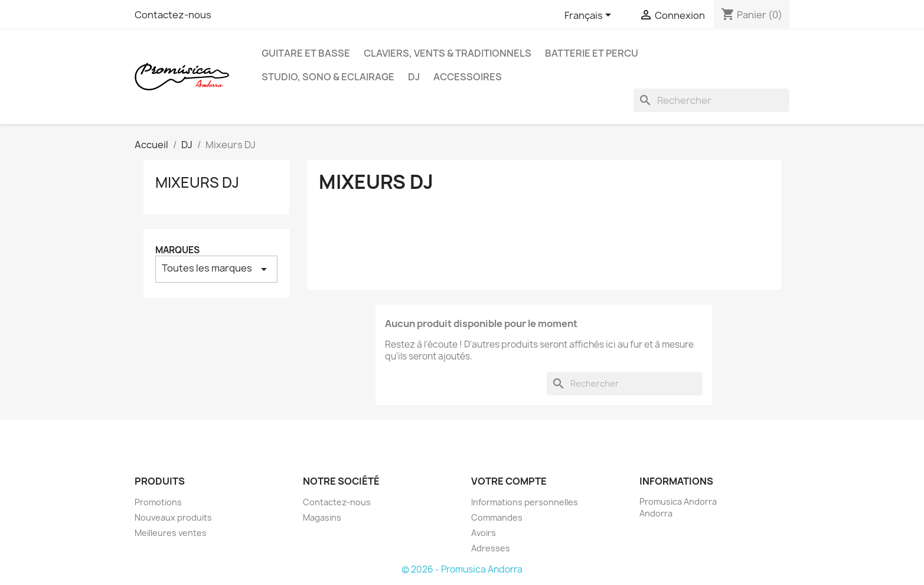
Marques (177, 250)
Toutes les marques (217, 269)
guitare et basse (306, 53)
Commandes (497, 517)
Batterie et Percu (592, 53)
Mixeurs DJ (197, 182)
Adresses (491, 548)
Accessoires (468, 77)
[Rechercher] (711, 100)
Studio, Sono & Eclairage (328, 77)
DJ (414, 77)
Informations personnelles (525, 502)
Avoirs (484, 533)
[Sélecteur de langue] (590, 16)
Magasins (322, 517)
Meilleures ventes (171, 533)
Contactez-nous (173, 15)
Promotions (158, 502)
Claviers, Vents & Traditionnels (448, 53)
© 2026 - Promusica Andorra (462, 569)
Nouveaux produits (173, 517)
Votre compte (509, 481)
